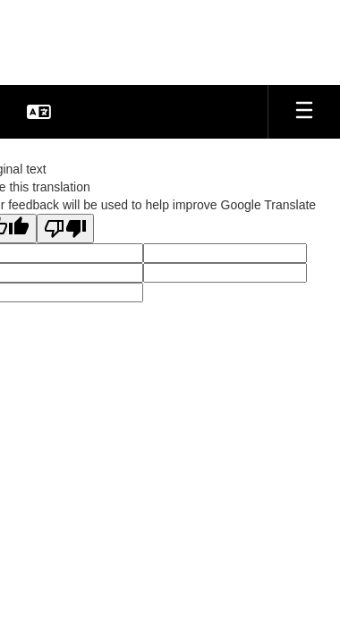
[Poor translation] (65, 229)
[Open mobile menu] (304, 112)
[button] (39, 112)
